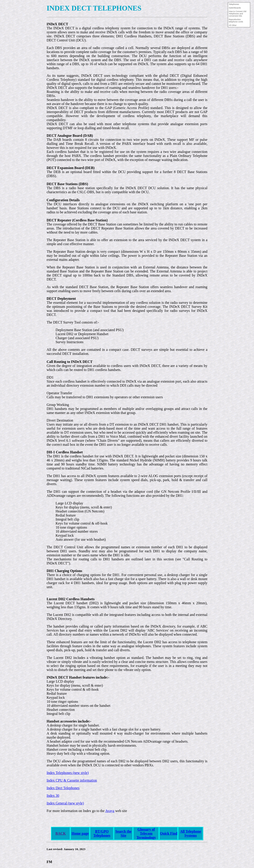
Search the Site (123, 833)
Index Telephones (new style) (68, 773)
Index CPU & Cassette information (72, 780)
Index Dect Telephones (63, 788)
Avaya (110, 811)
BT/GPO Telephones (102, 833)
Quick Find (169, 833)
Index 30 (53, 796)
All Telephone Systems (190, 833)
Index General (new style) (65, 803)
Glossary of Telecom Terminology (146, 833)
